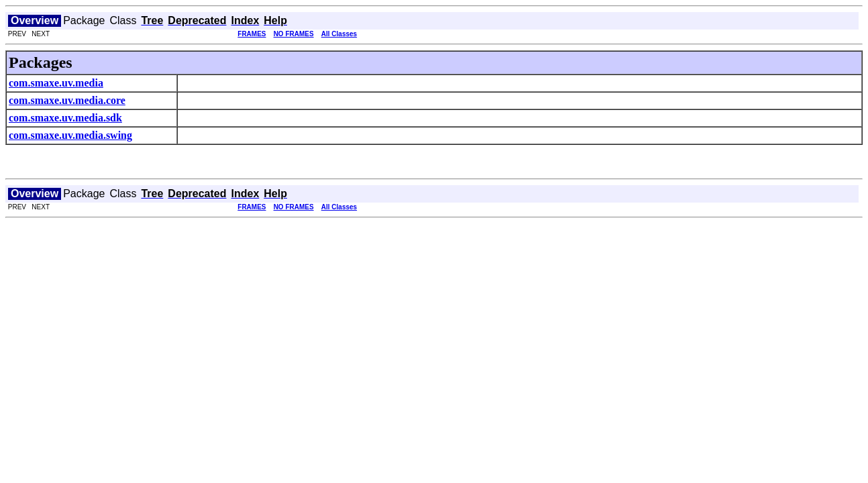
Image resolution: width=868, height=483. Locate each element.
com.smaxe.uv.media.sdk (65, 118)
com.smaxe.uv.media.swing (70, 135)
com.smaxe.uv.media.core (67, 100)
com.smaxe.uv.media (56, 83)
